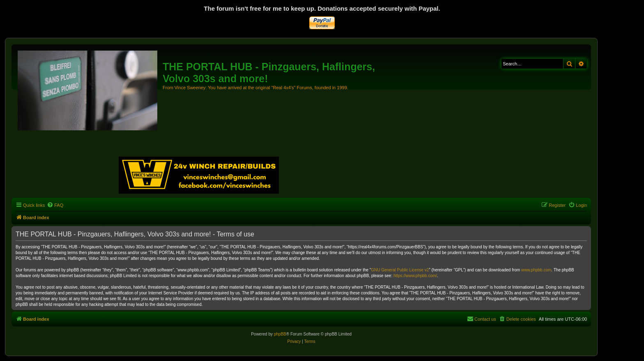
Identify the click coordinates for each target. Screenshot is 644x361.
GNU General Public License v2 (400, 270)
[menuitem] (55, 205)
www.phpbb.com (536, 270)
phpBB (280, 334)
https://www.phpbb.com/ (415, 276)
